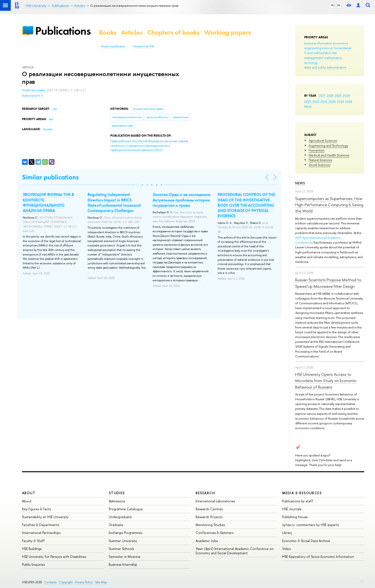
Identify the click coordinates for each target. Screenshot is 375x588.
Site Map (101, 582)
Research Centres (209, 509)
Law (55, 109)
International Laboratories (215, 501)
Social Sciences (320, 165)
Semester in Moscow (125, 557)
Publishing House (295, 517)
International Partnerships (41, 533)
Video (287, 549)
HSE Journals (292, 509)
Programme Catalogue (126, 509)
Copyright (66, 582)
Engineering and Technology (328, 145)
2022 (316, 101)
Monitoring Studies (210, 525)
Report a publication (113, 46)
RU (333, 5)
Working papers (228, 32)
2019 (340, 101)
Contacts (50, 582)
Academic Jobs (207, 541)
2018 (349, 101)
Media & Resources (302, 493)
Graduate (116, 525)
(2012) (149, 146)
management (314, 58)
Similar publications (50, 177)
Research (205, 493)
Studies (117, 493)
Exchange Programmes (126, 533)
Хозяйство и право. (34, 90)
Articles (132, 32)
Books (108, 32)
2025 (338, 95)
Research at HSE (144, 46)
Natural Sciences (320, 160)
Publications (63, 31)
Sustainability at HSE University (45, 517)
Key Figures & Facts (36, 509)
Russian (48, 129)
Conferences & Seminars (215, 533)
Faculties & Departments (41, 525)
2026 (330, 95)
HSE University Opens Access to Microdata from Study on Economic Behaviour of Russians (326, 381)
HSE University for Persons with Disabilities (54, 557)
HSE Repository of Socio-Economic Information (318, 557)
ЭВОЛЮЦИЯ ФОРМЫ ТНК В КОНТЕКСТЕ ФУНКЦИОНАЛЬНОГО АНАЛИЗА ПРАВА (48, 202)
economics (340, 43)
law (334, 53)
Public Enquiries (33, 564)
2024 (346, 95)
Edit (362, 581)
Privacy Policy (84, 582)
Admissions (117, 501)
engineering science (318, 48)
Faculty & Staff (33, 541)
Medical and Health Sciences (329, 155)
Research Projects (209, 517)
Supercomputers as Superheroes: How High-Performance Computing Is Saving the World (329, 205)
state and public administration (325, 67)
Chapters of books (173, 32)
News (300, 183)
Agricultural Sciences (323, 140)
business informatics (318, 43)
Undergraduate (120, 517)
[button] (138, 185)
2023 (308, 101)
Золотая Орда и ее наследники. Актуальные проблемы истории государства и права (182, 200)
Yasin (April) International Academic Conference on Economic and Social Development (235, 551)
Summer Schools (121, 549)
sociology (311, 62)
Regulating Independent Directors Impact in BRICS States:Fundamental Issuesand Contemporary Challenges (114, 202)
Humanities (317, 150)
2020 (332, 101)
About (29, 493)
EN (339, 5)
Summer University (123, 541)
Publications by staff (298, 501)
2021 (324, 101)
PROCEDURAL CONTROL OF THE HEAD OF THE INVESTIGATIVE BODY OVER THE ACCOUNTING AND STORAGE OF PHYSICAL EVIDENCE (246, 205)
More (308, 106)
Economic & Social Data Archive (306, 541)
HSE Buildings (32, 549)
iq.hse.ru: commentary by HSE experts (311, 525)
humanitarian (343, 48)
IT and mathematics (318, 53)
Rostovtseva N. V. (33, 96)
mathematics (333, 58)
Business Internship (123, 564)
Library (287, 533)
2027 (322, 95)
